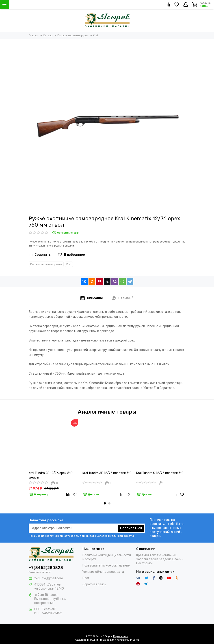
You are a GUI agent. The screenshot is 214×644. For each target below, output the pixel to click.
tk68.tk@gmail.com (49, 578)
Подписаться (131, 528)
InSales (135, 640)
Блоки (177, 559)
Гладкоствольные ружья (46, 264)
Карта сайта (121, 636)
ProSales (104, 640)
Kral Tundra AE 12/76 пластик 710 (107, 473)
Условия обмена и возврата (103, 572)
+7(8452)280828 (46, 568)
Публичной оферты (121, 536)
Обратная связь (94, 584)
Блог (86, 578)
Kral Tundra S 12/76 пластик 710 (160, 473)
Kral (69, 264)
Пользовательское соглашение (106, 566)
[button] (105, 503)
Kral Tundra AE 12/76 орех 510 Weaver (51, 475)
